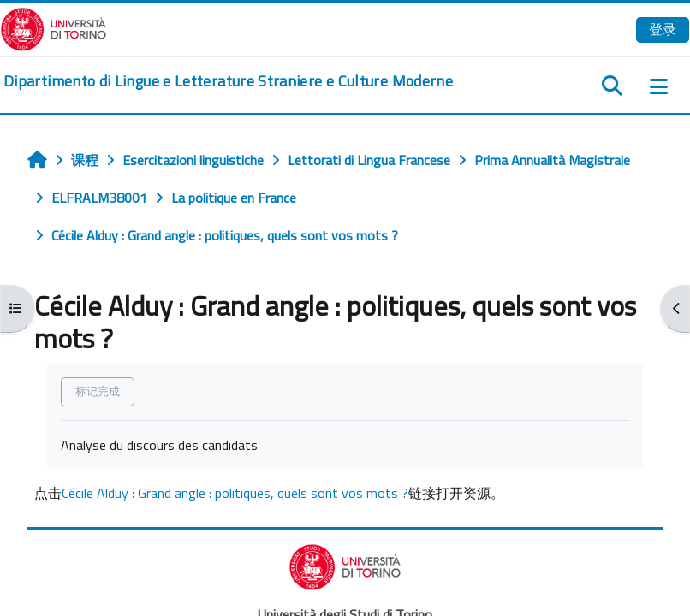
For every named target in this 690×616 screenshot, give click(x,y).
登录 (663, 29)
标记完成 (98, 391)
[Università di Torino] (54, 27)
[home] (228, 81)
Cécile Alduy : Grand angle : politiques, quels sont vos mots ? (235, 493)
